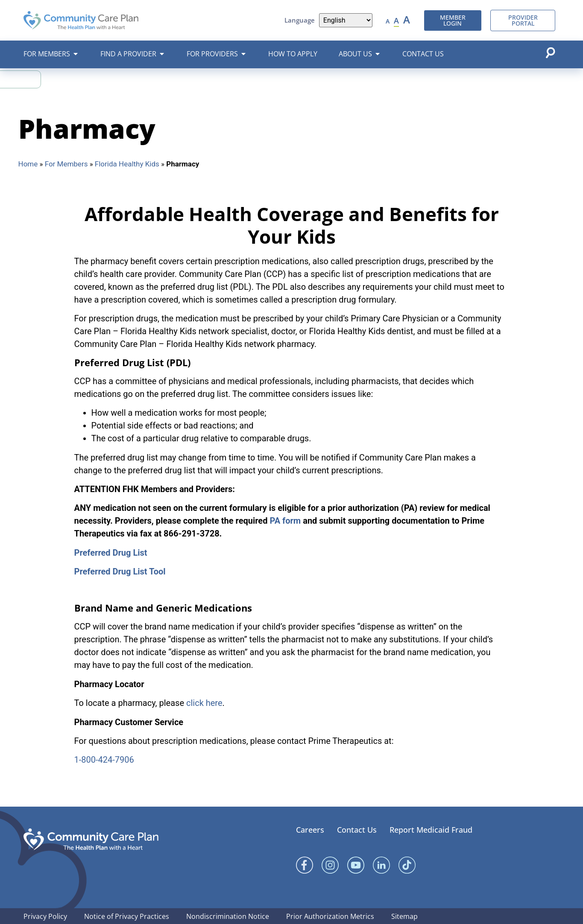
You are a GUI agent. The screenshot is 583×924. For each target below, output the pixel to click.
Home (28, 164)
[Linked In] (381, 865)
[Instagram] (330, 865)
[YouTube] (356, 865)
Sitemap (404, 916)
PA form (285, 521)
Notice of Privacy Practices (127, 916)
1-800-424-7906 (104, 760)
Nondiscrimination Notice (228, 916)
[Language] (346, 20)
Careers (310, 830)
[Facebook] (305, 865)
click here (204, 703)
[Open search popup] (550, 52)
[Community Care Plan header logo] (81, 20)
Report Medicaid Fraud (431, 830)
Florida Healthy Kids (127, 164)
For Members (66, 164)
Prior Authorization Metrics (330, 916)
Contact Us (357, 830)
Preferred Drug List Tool (120, 571)
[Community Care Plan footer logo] (91, 839)
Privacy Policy (45, 916)
